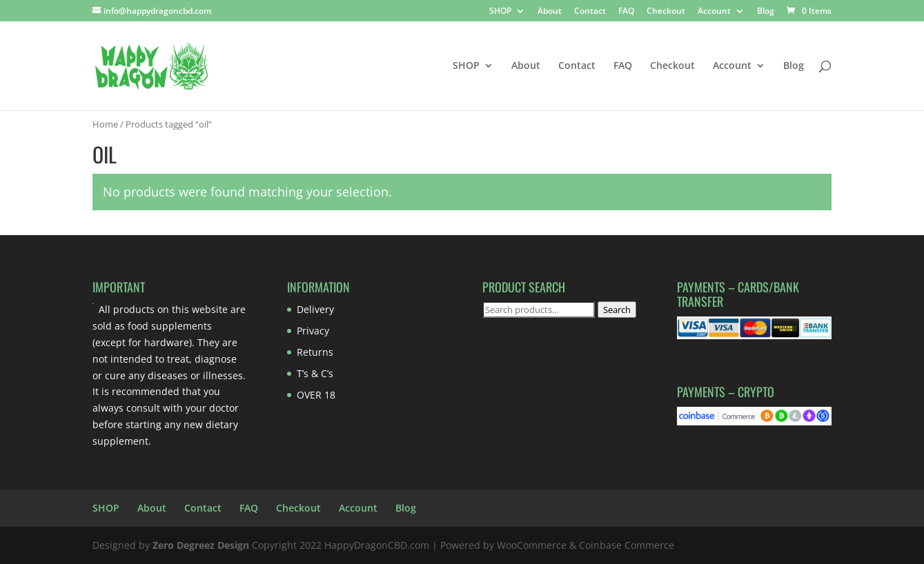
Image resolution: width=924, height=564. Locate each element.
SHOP (500, 12)
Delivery (315, 309)
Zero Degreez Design (201, 545)
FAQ (626, 12)
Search (617, 310)
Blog (766, 12)
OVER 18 (316, 395)
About (550, 12)
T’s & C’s (315, 373)
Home (105, 124)
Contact (590, 12)
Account (714, 12)
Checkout (666, 12)
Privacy (313, 331)
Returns (315, 352)
